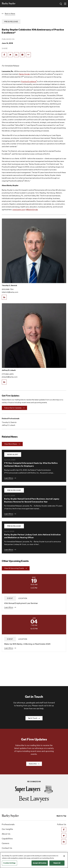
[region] (34, 860)
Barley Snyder (25, 74)
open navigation (65, 3)
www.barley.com (19, 210)
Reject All (57, 863)
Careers (6, 843)
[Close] (64, 856)
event (10, 598)
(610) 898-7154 (8, 289)
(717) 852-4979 (8, 374)
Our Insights (7, 829)
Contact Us (7, 848)
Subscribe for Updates (14, 408)
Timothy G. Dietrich (9, 286)
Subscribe (34, 764)
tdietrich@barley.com (10, 292)
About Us (6, 834)
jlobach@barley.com (10, 377)
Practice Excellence (29, 81)
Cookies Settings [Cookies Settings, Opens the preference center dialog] (9, 863)
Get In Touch (34, 718)
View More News (12, 444)
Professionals (8, 824)
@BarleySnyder (32, 210)
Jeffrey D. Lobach (9, 370)
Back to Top (61, 816)
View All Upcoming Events (16, 568)
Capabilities (7, 839)
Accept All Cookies (40, 863)
